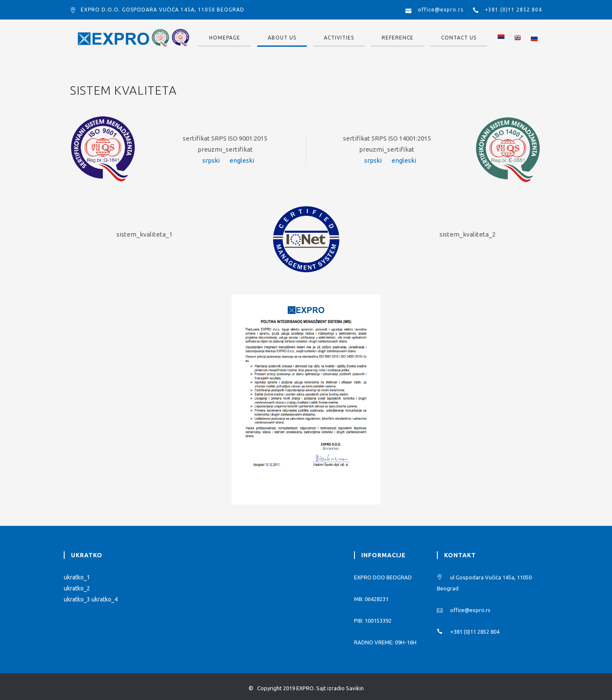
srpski (211, 160)
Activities (339, 38)
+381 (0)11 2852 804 (513, 10)
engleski (242, 160)
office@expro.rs (441, 10)
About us (282, 38)
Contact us (459, 38)
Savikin (355, 688)
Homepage (225, 38)
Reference (398, 38)
